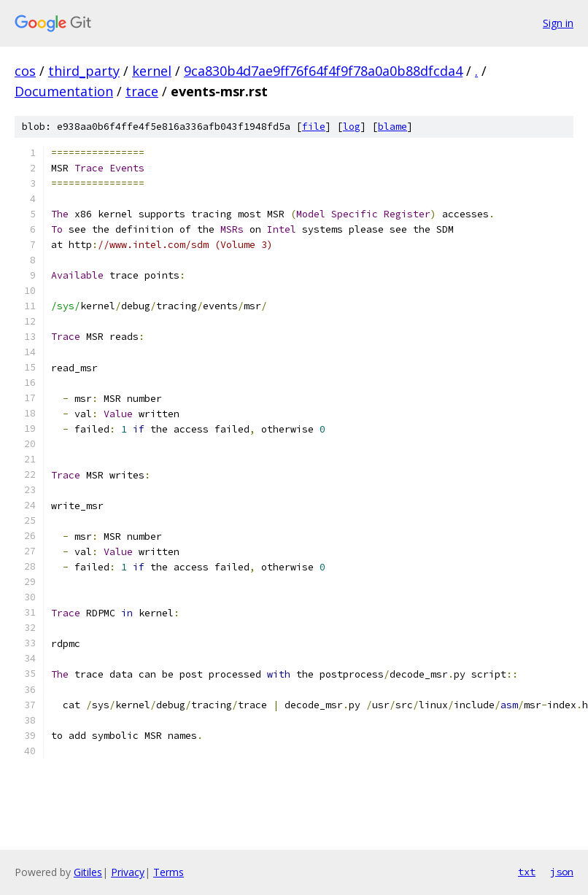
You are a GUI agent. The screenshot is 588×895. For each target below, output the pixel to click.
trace (142, 91)
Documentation (64, 91)
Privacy (128, 872)
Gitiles (88, 872)
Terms (169, 872)
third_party (84, 71)
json (562, 872)
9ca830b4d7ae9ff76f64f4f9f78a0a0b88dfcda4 (323, 71)
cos (25, 71)
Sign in (558, 23)
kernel (152, 71)
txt (527, 872)
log (352, 127)
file (314, 127)
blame (392, 127)
